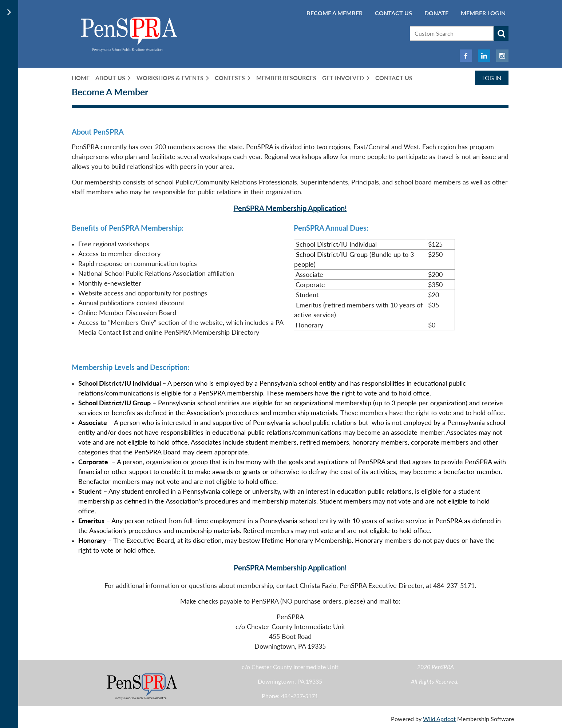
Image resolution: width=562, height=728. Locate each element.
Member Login (483, 13)
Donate (436, 13)
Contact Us (393, 13)
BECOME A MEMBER (335, 13)
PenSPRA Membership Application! (290, 208)
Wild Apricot (439, 719)
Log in (492, 78)
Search (501, 33)
